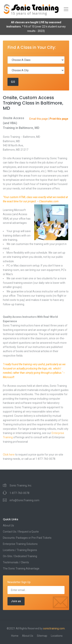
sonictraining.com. (54, 628)
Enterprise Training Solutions (20, 544)
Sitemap (42, 636)
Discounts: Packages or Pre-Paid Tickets (27, 538)
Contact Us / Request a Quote (21, 532)
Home (15, 636)
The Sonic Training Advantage (21, 568)
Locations (57, 636)
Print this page (59, 119)
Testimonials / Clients (16, 562)
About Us (8, 525)
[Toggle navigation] (66, 9)
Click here (9, 455)
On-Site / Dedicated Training (20, 556)
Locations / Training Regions (20, 550)
